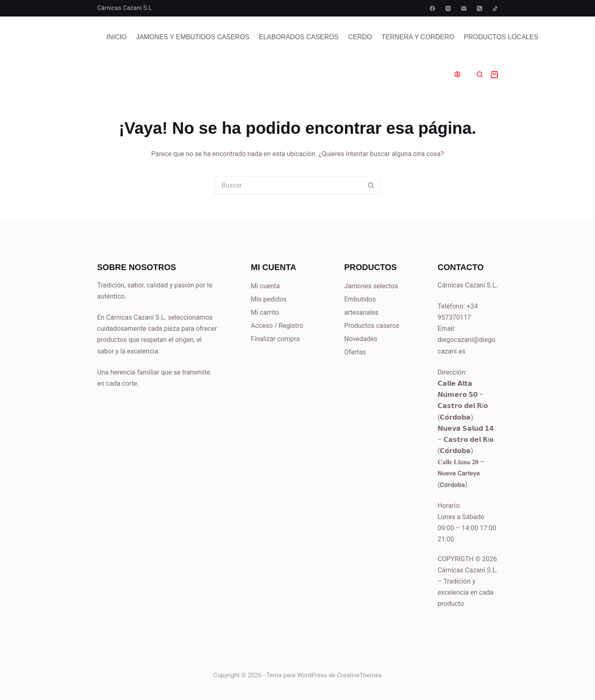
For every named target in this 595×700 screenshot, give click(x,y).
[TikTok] (495, 8)
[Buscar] (480, 74)
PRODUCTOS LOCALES (501, 37)
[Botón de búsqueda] (371, 185)
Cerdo (360, 37)
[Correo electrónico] (464, 8)
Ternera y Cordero (418, 37)
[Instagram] (448, 8)
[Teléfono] (480, 8)
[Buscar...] (288, 185)
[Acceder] (457, 74)
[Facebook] (432, 8)
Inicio (117, 37)
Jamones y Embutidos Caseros (193, 37)
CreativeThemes (360, 675)
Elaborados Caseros (299, 37)
